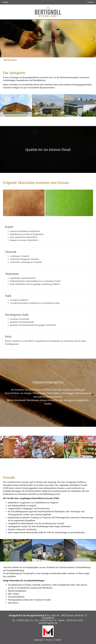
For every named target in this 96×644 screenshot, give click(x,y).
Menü (5, 2)
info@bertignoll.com (48, 623)
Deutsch (90, 2)
